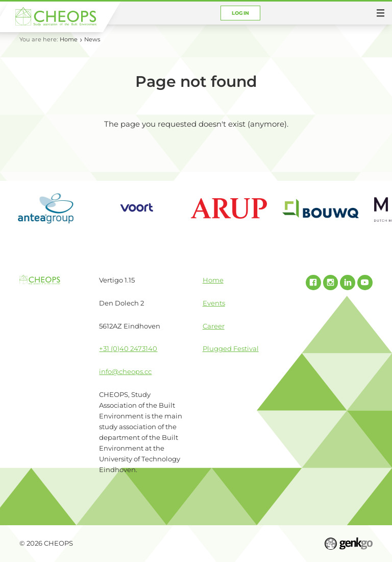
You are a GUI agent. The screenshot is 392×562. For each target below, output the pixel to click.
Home (69, 39)
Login (241, 13)
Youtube (365, 283)
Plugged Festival (231, 348)
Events (214, 303)
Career (214, 326)
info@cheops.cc (125, 371)
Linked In (348, 283)
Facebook (313, 283)
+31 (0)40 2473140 (128, 348)
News (92, 39)
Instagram (331, 283)
